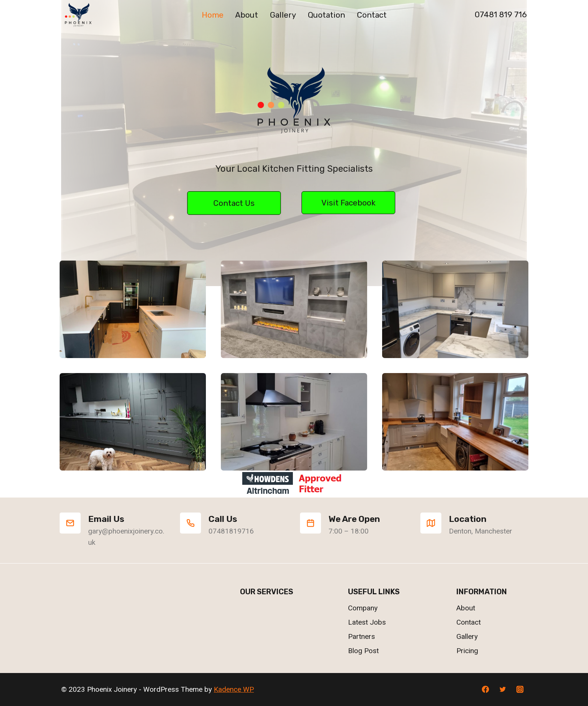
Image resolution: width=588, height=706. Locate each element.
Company (363, 608)
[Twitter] (502, 690)
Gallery (283, 15)
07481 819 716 (501, 14)
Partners (361, 636)
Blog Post (363, 651)
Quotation (326, 15)
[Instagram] (520, 690)
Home (213, 15)
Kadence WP (234, 689)
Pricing (467, 651)
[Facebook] (486, 690)
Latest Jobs (367, 622)
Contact (372, 15)
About (247, 15)
